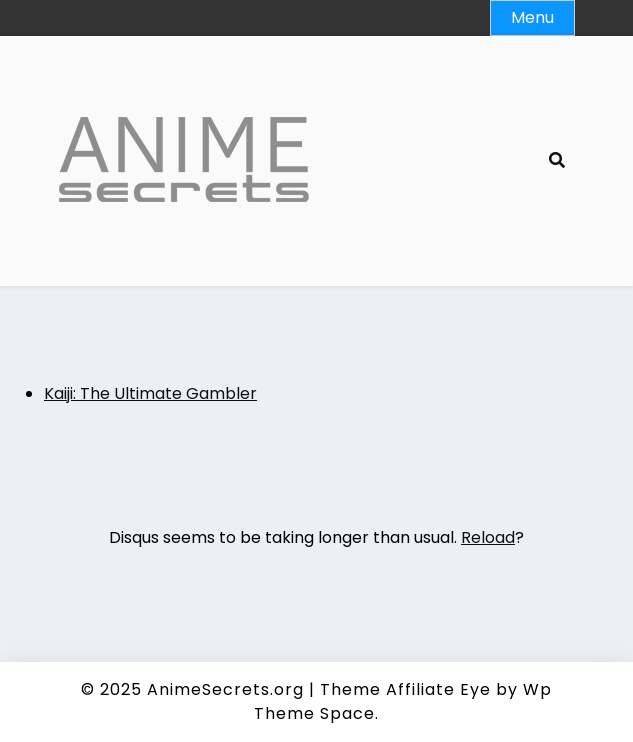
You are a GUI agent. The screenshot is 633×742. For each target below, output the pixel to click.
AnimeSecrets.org (225, 689)
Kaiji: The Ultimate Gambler (150, 393)
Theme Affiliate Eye (405, 689)
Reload (488, 537)
